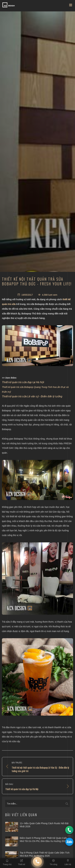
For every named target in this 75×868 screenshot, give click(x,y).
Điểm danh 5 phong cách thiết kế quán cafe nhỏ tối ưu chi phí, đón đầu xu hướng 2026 (43, 840)
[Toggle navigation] (71, 6)
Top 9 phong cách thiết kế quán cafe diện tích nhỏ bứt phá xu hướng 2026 (45, 854)
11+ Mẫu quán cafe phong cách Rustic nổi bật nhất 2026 (44, 825)
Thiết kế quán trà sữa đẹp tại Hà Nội (23, 382)
